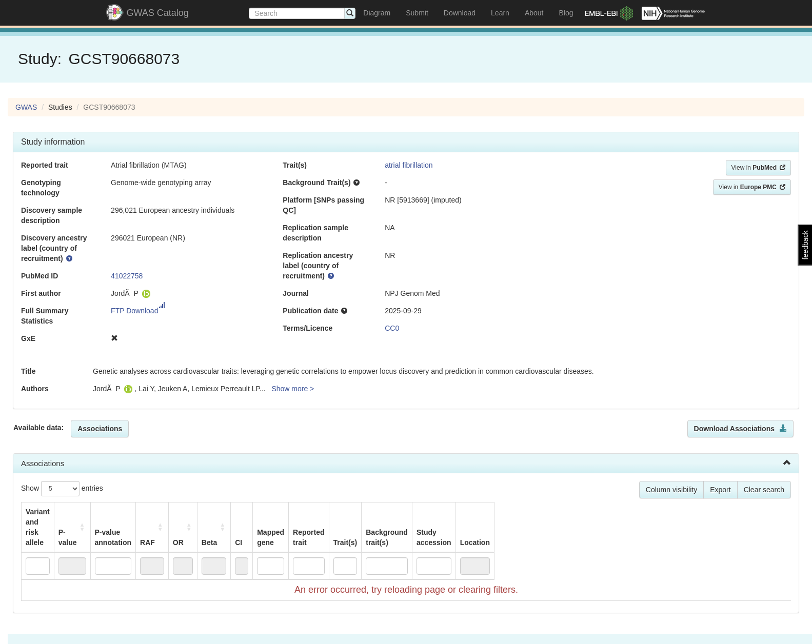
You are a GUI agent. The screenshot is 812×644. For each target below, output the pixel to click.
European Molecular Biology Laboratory (389, 629)
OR (252, 522)
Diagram (377, 13)
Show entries (62, 489)
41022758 (127, 276)
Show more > (293, 389)
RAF (215, 522)
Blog (566, 13)
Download (460, 13)
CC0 (392, 328)
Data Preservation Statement (551, 629)
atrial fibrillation (409, 165)
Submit (417, 13)
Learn (500, 13)
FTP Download (138, 311)
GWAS (26, 107)
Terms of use (479, 629)
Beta (292, 522)
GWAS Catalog (158, 13)
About (534, 13)
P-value (103, 517)
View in (758, 168)
